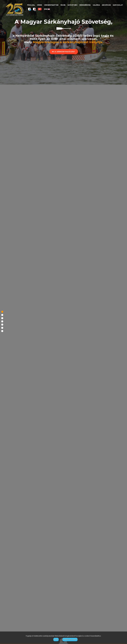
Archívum (106, 5)
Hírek (40, 5)
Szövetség (72, 5)
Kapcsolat (118, 5)
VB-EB (63, 5)
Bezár (56, 639)
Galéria (96, 5)
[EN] (47, 9)
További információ (70, 639)
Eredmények (85, 5)
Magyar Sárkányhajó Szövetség (15, 9)
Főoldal (31, 5)
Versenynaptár (51, 5)
